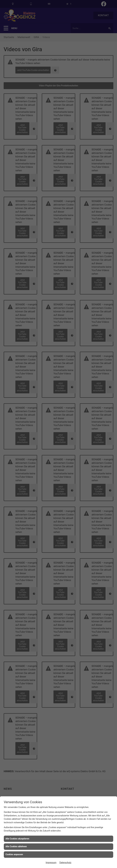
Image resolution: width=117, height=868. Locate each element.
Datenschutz (65, 862)
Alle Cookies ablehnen (16, 846)
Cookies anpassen (14, 854)
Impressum (51, 862)
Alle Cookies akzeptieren (17, 839)
